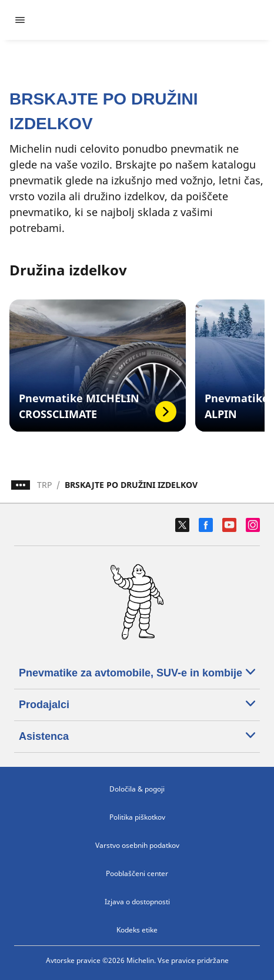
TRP (44, 485)
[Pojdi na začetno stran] (148, 20)
